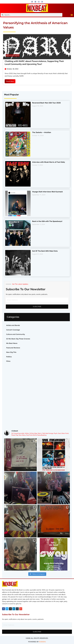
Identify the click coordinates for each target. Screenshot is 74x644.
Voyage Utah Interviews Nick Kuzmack (47, 192)
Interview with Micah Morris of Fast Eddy (49, 162)
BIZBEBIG (42, 642)
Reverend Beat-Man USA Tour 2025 (46, 103)
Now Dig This (11, 352)
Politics (9, 357)
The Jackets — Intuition (42, 132)
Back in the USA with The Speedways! (47, 221)
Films (8, 361)
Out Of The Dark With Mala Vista (45, 251)
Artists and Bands (13, 325)
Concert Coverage (13, 330)
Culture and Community (16, 334)
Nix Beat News (12, 343)
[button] (72, 15)
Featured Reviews (13, 348)
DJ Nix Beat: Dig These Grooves (18, 339)
